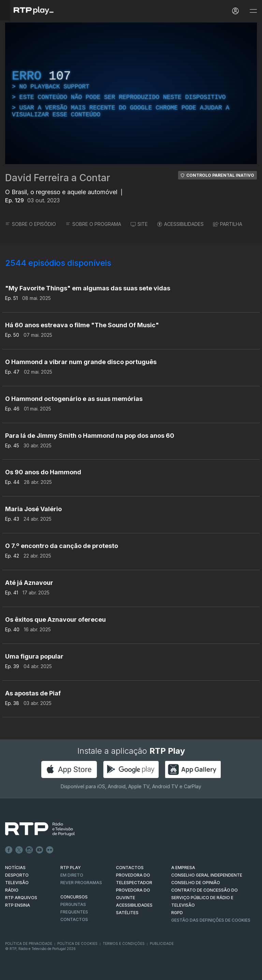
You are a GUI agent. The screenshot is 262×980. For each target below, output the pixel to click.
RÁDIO (12, 890)
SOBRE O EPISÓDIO (31, 224)
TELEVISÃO (17, 883)
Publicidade (162, 943)
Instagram (29, 850)
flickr (50, 850)
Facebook (9, 850)
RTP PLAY (71, 868)
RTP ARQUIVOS (21, 898)
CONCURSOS (74, 897)
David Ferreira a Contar (58, 178)
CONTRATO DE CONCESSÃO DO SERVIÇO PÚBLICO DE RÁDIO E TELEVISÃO (205, 898)
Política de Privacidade (29, 943)
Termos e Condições (124, 943)
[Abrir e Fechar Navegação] (253, 11)
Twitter (19, 850)
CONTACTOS (130, 868)
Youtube (40, 850)
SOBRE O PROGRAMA (93, 224)
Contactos (74, 919)
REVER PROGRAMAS (81, 883)
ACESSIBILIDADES (180, 224)
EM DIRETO (72, 875)
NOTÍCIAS (15, 868)
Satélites (127, 913)
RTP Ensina (18, 905)
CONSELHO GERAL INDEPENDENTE (207, 875)
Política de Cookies (77, 943)
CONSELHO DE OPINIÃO (196, 883)
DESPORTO (17, 875)
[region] (131, 93)
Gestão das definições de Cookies (211, 920)
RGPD (177, 913)
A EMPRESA (183, 868)
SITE (139, 224)
